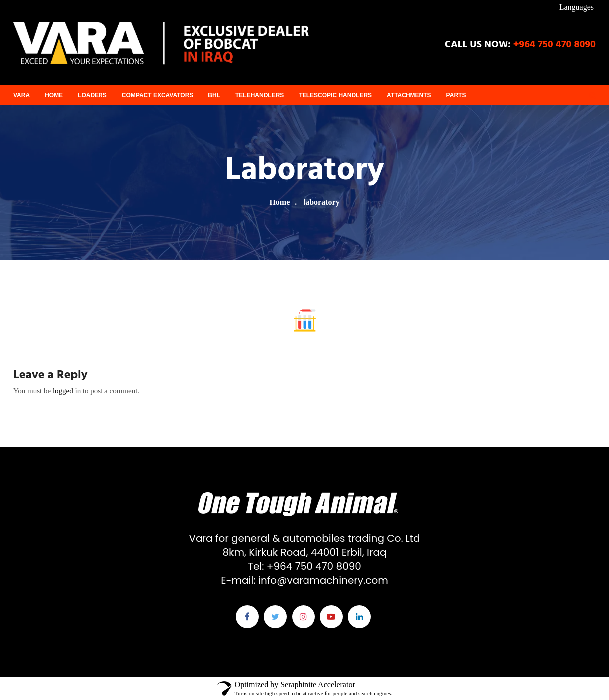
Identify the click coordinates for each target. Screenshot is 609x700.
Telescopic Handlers (335, 95)
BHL (214, 95)
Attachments (409, 95)
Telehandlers (259, 95)
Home (54, 95)
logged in (67, 391)
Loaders (92, 95)
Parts (456, 95)
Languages (576, 7)
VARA (22, 95)
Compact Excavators (158, 95)
